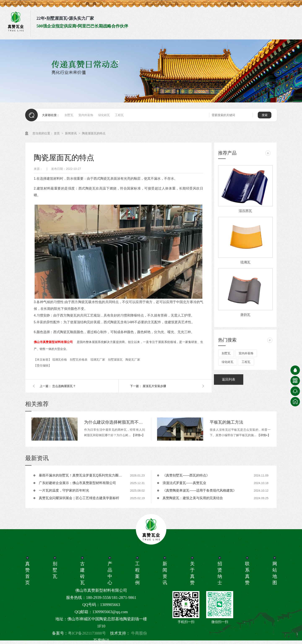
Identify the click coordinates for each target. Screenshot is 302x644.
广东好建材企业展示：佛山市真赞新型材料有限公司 (77, 483)
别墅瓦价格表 (79, 360)
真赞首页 (27, 573)
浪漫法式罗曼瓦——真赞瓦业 (184, 483)
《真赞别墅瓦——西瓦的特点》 (186, 475)
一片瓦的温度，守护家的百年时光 (64, 490)
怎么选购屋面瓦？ (64, 386)
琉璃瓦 (245, 262)
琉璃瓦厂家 (98, 360)
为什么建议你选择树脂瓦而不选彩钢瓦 (115, 422)
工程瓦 (119, 115)
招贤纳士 (220, 573)
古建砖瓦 (82, 573)
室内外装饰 (86, 115)
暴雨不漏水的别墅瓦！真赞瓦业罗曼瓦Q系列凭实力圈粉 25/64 (81, 475)
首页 (57, 133)
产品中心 (110, 573)
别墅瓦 (69, 115)
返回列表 (229, 379)
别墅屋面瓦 (116, 360)
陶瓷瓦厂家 (133, 360)
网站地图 (275, 573)
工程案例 (137, 573)
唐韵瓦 (245, 315)
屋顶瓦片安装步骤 (154, 386)
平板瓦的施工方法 (226, 422)
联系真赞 (247, 573)
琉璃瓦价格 (60, 360)
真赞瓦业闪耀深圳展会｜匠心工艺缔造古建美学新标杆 (79, 498)
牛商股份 (139, 633)
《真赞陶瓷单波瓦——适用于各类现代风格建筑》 (199, 490)
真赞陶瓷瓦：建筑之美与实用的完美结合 (193, 498)
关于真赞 (192, 573)
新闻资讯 (71, 133)
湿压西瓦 (245, 211)
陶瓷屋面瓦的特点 (94, 133)
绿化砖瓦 (104, 115)
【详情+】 (138, 435)
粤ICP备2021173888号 (87, 633)
